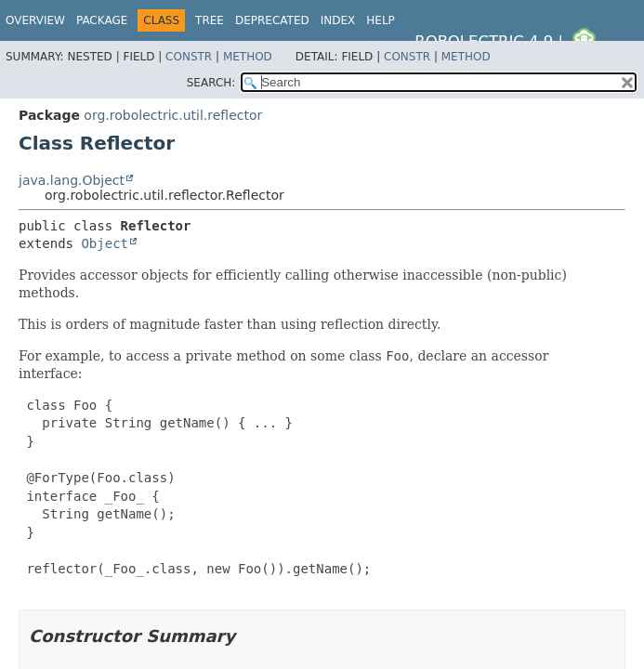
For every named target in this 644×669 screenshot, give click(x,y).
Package (102, 20)
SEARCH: (211, 83)
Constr (189, 57)
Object (105, 243)
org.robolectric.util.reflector (173, 115)
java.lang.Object (72, 180)
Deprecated (272, 20)
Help (381, 20)
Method (248, 57)
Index (338, 20)
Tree (210, 20)
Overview (35, 20)
